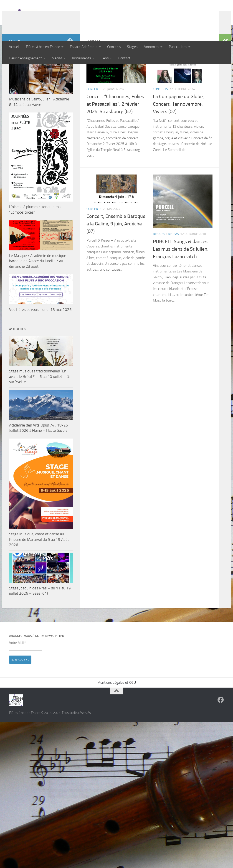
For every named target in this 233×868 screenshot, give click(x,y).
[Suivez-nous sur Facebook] (70, 70)
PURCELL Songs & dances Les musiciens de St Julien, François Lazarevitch (181, 279)
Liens (105, 58)
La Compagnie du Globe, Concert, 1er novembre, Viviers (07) (178, 134)
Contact (124, 58)
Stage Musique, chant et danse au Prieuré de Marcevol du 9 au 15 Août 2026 (39, 569)
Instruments (81, 58)
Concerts (114, 47)
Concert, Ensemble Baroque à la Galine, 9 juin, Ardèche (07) (116, 253)
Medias (57, 58)
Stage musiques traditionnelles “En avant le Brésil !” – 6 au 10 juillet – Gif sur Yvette (40, 406)
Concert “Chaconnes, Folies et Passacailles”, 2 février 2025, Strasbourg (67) (115, 134)
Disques (159, 263)
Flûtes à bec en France (43, 47)
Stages (132, 47)
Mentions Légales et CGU (117, 712)
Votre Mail (17, 672)
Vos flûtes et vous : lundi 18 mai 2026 (40, 339)
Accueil (14, 47)
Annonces (151, 47)
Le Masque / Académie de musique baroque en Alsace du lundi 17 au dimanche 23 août (38, 291)
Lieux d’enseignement (25, 58)
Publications (178, 47)
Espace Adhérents (84, 47)
